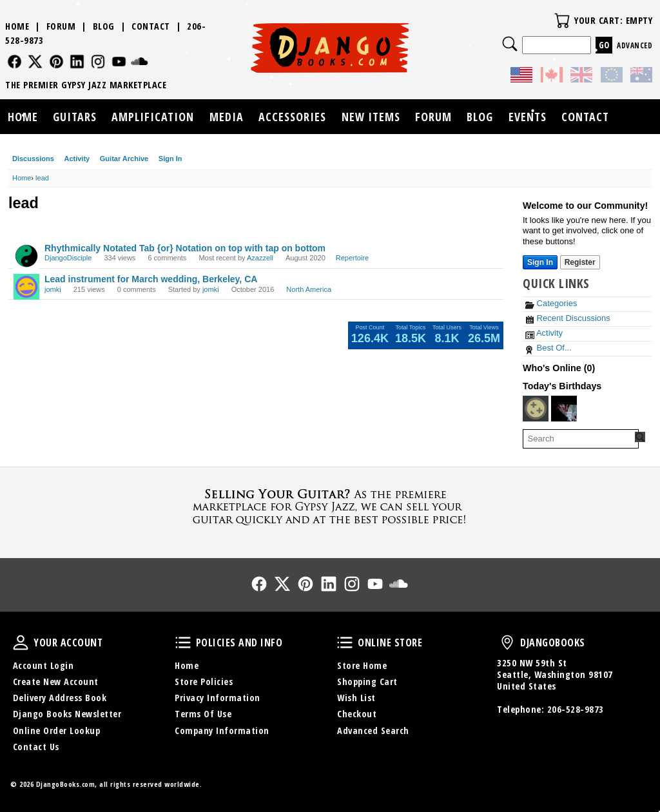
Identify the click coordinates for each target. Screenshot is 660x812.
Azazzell (260, 258)
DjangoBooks (507, 643)
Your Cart (562, 21)
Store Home (362, 665)
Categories (551, 303)
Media (227, 117)
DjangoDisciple (68, 258)
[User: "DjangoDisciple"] (26, 256)
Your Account (21, 643)
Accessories (292, 117)
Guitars (75, 117)
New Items (371, 117)
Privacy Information (218, 698)
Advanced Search (373, 730)
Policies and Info (183, 643)
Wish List (356, 698)
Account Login (44, 665)
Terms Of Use (203, 714)
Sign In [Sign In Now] (540, 262)
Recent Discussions (568, 318)
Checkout (357, 714)
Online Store (345, 643)
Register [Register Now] (580, 262)
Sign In (170, 159)
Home (17, 26)
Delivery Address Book (60, 698)
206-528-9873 (576, 709)
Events (528, 117)
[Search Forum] (640, 437)
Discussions (33, 159)
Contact (151, 26)
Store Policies (204, 681)
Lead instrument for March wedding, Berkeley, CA (151, 279)
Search (510, 44)
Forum (61, 26)
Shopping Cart (367, 681)
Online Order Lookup (57, 730)
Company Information (222, 730)
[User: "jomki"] (26, 287)
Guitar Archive (124, 159)
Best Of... (548, 348)
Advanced (635, 45)
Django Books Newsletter (67, 714)
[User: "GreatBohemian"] (564, 409)
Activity (77, 159)
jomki (53, 289)
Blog (104, 26)
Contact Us (36, 747)
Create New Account (56, 681)
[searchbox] (581, 439)
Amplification (153, 117)
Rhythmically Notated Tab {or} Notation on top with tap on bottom (185, 248)
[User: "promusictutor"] (536, 409)
